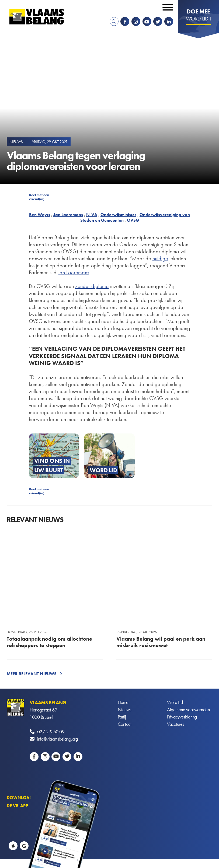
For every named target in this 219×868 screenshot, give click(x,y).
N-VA (92, 215)
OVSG (133, 220)
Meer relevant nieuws (32, 674)
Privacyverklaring (182, 717)
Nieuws (124, 710)
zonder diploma (92, 286)
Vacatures (175, 724)
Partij (122, 717)
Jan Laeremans (68, 215)
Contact (125, 724)
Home (123, 702)
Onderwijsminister (118, 215)
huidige (160, 258)
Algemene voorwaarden (188, 710)
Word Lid (175, 702)
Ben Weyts (40, 215)
